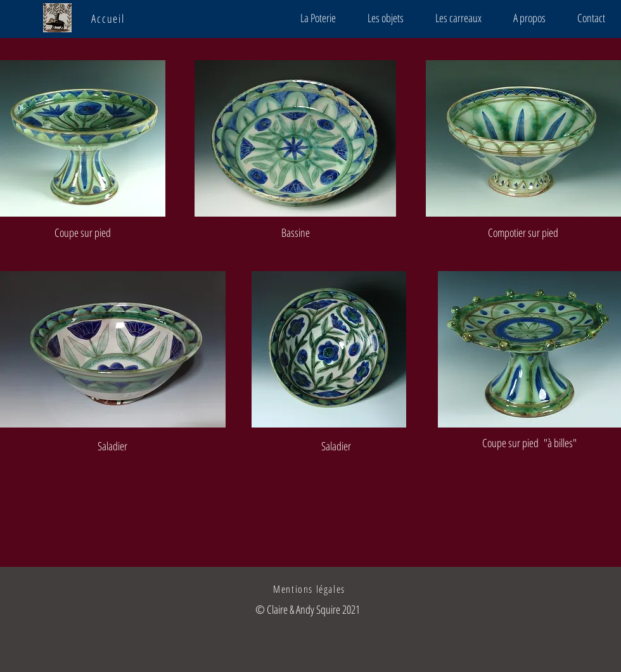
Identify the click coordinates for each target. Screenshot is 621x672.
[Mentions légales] (310, 589)
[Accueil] (109, 18)
